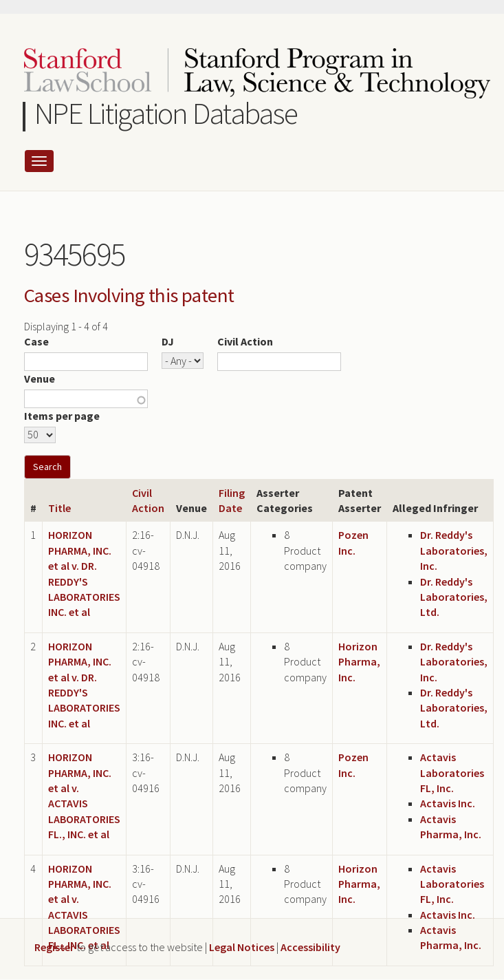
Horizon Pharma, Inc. (359, 662)
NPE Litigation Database (166, 113)
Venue (40, 379)
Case (36, 341)
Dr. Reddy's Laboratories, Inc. (454, 550)
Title (59, 508)
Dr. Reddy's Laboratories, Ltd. (454, 597)
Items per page (62, 416)
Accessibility (310, 947)
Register (54, 947)
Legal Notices (242, 947)
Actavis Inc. (448, 803)
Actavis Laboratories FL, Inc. (452, 773)
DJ (168, 341)
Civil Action (245, 341)
